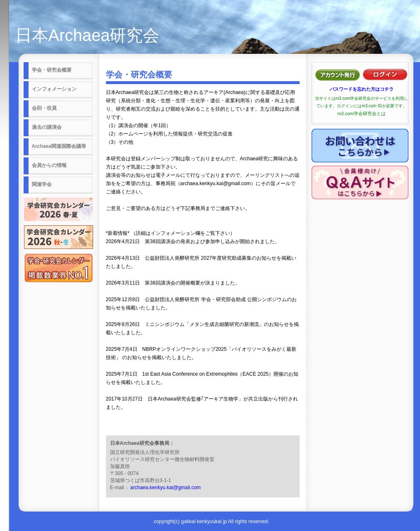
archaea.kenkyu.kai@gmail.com (166, 488)
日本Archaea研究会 (88, 35)
